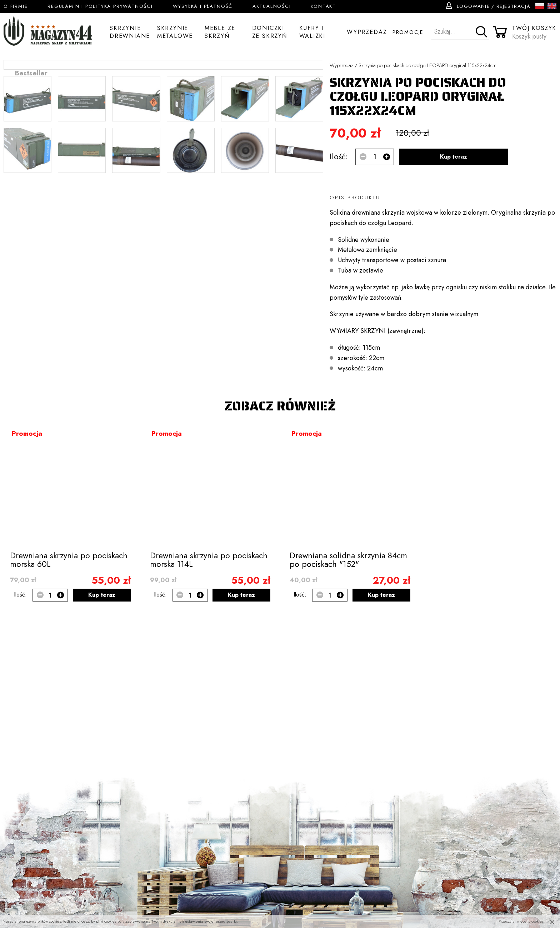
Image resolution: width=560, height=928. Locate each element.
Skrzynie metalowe (175, 32)
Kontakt (323, 6)
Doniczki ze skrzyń (270, 32)
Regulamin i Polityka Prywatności (100, 6)
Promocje (408, 32)
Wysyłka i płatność (203, 6)
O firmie (16, 6)
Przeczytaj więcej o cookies (521, 921)
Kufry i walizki (312, 32)
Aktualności (272, 6)
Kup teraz (454, 157)
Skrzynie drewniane (130, 32)
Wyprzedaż (367, 32)
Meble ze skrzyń (220, 32)
